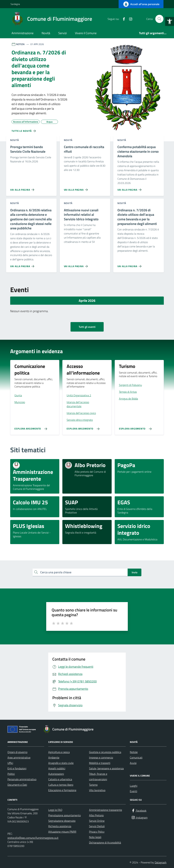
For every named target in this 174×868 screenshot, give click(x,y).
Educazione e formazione (62, 790)
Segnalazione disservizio (62, 821)
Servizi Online (97, 821)
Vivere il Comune (86, 33)
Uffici (10, 763)
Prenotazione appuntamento (64, 815)
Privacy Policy (97, 832)
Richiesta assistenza (60, 826)
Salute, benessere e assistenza (106, 768)
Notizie (134, 752)
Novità (46, 33)
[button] (170, 21)
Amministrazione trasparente (106, 810)
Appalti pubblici (57, 768)
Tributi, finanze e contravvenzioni (98, 777)
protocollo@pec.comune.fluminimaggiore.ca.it (33, 838)
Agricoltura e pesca (59, 752)
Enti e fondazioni (17, 768)
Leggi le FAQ (55, 810)
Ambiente (54, 757)
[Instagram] (129, 19)
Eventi (133, 791)
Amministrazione (23, 33)
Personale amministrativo (22, 779)
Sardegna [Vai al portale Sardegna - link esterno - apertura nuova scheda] (15, 4)
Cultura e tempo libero (61, 785)
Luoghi (134, 786)
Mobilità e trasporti (100, 763)
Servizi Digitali (97, 826)
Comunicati (136, 757)
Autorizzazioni (56, 774)
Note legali (95, 837)
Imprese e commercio (101, 757)
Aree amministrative (19, 757)
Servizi (63, 33)
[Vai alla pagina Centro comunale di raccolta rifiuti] (77, 188)
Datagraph (161, 862)
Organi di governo (17, 752)
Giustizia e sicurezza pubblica (105, 752)
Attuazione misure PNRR (62, 832)
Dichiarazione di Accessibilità (105, 842)
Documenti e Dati (17, 785)
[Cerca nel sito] (159, 19)
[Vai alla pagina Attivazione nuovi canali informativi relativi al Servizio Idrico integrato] (77, 265)
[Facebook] (123, 19)
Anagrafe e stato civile (61, 763)
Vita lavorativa (97, 790)
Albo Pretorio (96, 815)
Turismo (93, 785)
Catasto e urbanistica (60, 779)
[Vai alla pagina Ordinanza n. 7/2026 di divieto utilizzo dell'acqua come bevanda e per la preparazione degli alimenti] (130, 265)
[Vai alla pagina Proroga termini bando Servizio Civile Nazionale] (23, 188)
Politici (11, 774)
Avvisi (133, 763)
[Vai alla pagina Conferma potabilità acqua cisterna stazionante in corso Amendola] (130, 188)
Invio (134, 572)
